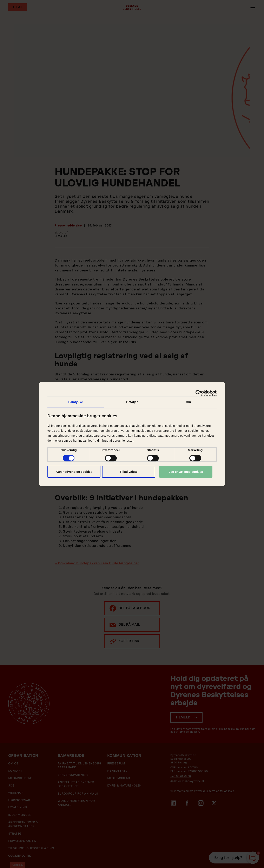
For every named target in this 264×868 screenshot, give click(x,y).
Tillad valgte (128, 472)
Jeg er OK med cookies (186, 472)
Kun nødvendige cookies (74, 472)
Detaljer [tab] (132, 402)
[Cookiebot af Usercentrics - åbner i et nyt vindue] (199, 393)
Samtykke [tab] (76, 402)
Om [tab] (188, 402)
